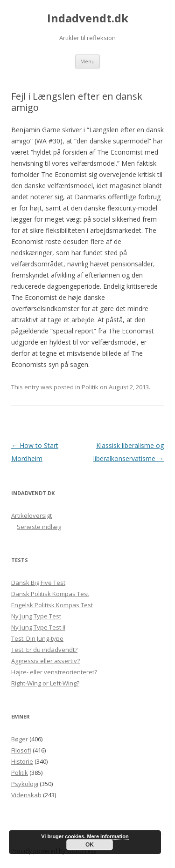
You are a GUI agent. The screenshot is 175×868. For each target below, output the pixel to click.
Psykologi (25, 784)
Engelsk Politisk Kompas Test (52, 605)
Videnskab (26, 795)
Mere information (108, 836)
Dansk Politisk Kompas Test (50, 594)
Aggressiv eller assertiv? (45, 661)
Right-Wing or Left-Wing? (45, 683)
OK (90, 845)
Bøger (20, 739)
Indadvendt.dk (88, 18)
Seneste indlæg (39, 527)
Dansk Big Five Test (38, 583)
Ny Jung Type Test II (38, 627)
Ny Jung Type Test (36, 616)
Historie (22, 761)
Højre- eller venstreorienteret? (54, 672)
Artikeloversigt (31, 515)
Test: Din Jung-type (37, 638)
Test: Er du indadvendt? (44, 650)
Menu (87, 61)
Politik (90, 387)
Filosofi (21, 750)
